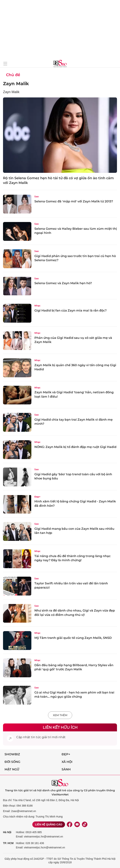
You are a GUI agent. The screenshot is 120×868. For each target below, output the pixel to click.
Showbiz (12, 754)
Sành (66, 769)
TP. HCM (8, 843)
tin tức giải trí (41, 737)
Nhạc (37, 306)
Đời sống (12, 762)
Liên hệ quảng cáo (49, 824)
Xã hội (67, 762)
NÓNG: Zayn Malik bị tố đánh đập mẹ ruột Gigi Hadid (75, 447)
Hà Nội (7, 832)
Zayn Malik (16, 84)
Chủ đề (13, 75)
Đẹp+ (37, 497)
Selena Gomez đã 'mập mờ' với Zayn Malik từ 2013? (74, 201)
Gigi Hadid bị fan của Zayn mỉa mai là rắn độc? (70, 310)
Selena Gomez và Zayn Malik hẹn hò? (63, 283)
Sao (37, 196)
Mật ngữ (12, 769)
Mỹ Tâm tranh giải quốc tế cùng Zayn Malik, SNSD (73, 638)
